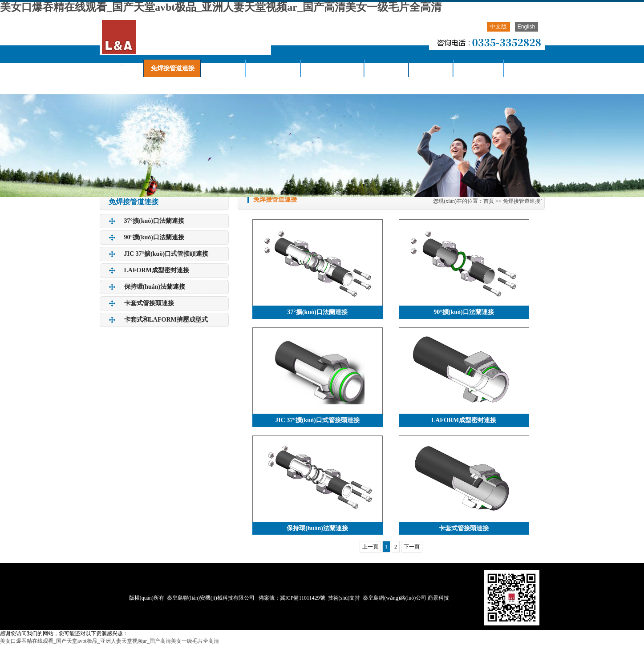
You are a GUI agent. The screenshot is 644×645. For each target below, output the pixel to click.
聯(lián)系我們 (126, 86)
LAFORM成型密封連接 (157, 270)
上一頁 (370, 547)
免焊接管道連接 (173, 68)
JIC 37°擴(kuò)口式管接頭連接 (166, 254)
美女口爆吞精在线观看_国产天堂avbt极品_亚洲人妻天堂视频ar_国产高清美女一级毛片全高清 (221, 7)
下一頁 (412, 547)
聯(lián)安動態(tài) (333, 68)
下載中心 (387, 68)
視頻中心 (431, 68)
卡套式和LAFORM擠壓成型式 (166, 320)
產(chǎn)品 (223, 68)
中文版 (498, 26)
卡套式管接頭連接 (149, 303)
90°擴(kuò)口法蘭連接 (154, 237)
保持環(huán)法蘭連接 (155, 287)
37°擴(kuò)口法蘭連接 (154, 221)
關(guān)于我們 (273, 68)
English (526, 27)
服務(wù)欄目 (479, 68)
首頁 (489, 201)
